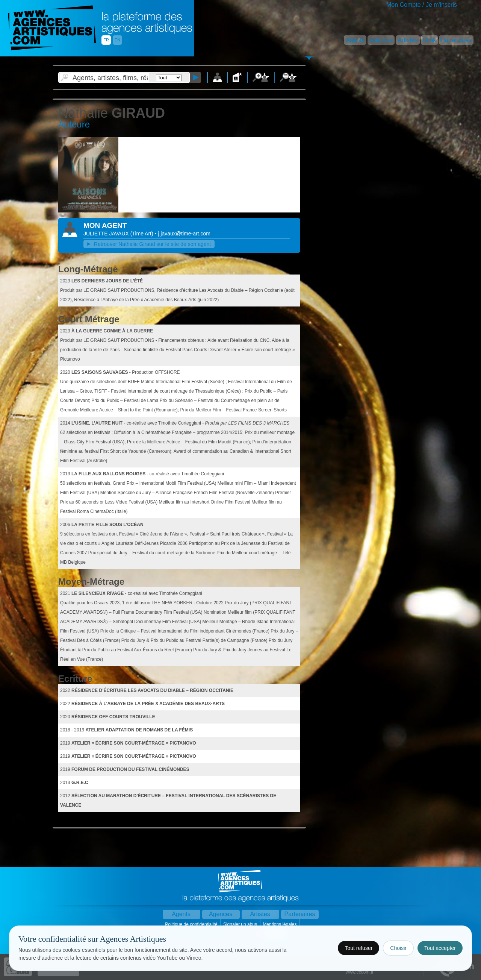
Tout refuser (358, 948)
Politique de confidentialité (192, 924)
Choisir (398, 948)
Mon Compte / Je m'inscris (422, 5)
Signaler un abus (241, 924)
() (143, 234)
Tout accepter (440, 948)
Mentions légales (280, 924)
